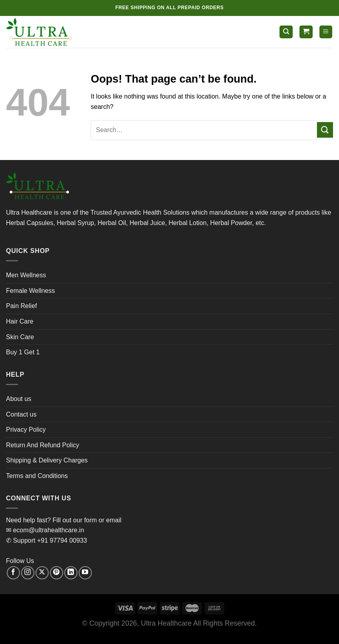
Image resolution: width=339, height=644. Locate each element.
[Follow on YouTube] (85, 573)
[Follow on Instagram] (28, 573)
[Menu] (326, 32)
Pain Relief (21, 306)
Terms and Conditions (37, 476)
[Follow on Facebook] (13, 573)
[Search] (286, 32)
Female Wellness (30, 291)
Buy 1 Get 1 (23, 352)
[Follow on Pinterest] (56, 573)
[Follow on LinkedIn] (71, 573)
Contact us (21, 414)
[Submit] (325, 130)
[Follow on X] (42, 573)
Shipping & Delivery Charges (47, 460)
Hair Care (20, 321)
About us (19, 399)
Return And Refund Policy (43, 445)
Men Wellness (26, 275)
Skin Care (20, 337)
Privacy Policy (26, 430)
